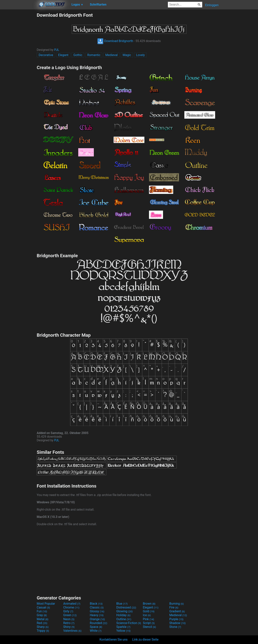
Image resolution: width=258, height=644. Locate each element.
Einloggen (212, 5)
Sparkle (123, 627)
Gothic (78, 55)
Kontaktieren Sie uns (114, 639)
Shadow (178, 623)
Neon (69, 619)
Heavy (97, 615)
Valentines (72, 631)
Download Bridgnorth (115, 41)
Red (42, 623)
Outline (124, 619)
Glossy (97, 611)
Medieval (112, 55)
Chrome (71, 607)
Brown (149, 604)
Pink (149, 619)
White (96, 631)
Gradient (177, 611)
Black (96, 604)
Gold (149, 611)
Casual (43, 607)
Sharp (43, 627)
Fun (42, 611)
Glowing (124, 611)
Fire (174, 607)
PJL (57, 50)
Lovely (140, 55)
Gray (42, 615)
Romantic (94, 55)
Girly (68, 611)
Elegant (63, 55)
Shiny (69, 627)
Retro (69, 623)
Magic (127, 55)
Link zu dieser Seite (145, 639)
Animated (72, 604)
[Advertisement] (18, 70)
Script (149, 623)
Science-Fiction (129, 623)
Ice (147, 615)
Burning (177, 604)
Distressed (126, 607)
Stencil (149, 627)
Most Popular (46, 604)
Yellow (123, 631)
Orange (97, 619)
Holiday (123, 615)
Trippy (43, 631)
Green (70, 615)
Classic (97, 607)
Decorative (46, 55)
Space (96, 627)
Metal (43, 619)
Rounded (99, 623)
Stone (175, 627)
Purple (176, 619)
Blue (122, 604)
